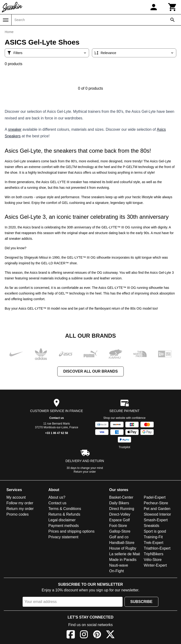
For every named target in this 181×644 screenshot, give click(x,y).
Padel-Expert (155, 497)
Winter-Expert (155, 565)
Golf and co (119, 537)
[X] (110, 635)
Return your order (85, 472)
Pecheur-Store (156, 503)
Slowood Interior (157, 514)
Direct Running (122, 509)
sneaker (15, 129)
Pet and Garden (157, 509)
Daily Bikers (119, 503)
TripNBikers (154, 554)
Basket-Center (121, 497)
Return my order (20, 509)
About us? (57, 497)
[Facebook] (71, 635)
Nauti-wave (119, 565)
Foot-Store (118, 526)
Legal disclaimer (62, 520)
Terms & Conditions (65, 509)
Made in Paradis (123, 560)
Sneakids (152, 526)
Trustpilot (125, 447)
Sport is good (155, 531)
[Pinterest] (97, 635)
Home (9, 32)
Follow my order (20, 503)
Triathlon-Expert (157, 548)
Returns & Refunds (64, 514)
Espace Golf (119, 520)
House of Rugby (123, 548)
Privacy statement (63, 537)
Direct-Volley (120, 514)
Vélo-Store (153, 560)
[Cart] (173, 7)
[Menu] (6, 20)
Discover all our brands (90, 371)
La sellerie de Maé (125, 554)
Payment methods (64, 526)
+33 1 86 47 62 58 (56, 433)
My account (16, 497)
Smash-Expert (156, 520)
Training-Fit (153, 537)
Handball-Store (122, 543)
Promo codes (17, 514)
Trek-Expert (154, 543)
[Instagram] (84, 635)
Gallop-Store (120, 531)
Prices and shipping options (71, 531)
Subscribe (141, 602)
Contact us (57, 418)
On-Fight (116, 571)
